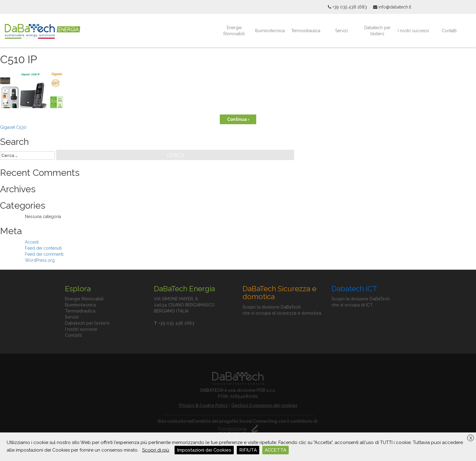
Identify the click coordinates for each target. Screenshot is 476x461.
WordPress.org (40, 260)
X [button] (471, 438)
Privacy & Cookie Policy (204, 405)
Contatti (449, 31)
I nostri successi (413, 31)
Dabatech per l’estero (377, 31)
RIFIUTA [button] (248, 450)
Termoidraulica (306, 31)
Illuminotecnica (270, 31)
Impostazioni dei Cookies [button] (204, 450)
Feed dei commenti (44, 254)
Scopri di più (156, 450)
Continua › (238, 119)
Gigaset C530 (13, 127)
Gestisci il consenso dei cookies (264, 405)
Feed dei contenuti (43, 248)
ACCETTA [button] (275, 450)
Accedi (32, 242)
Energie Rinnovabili (234, 31)
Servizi (342, 31)
